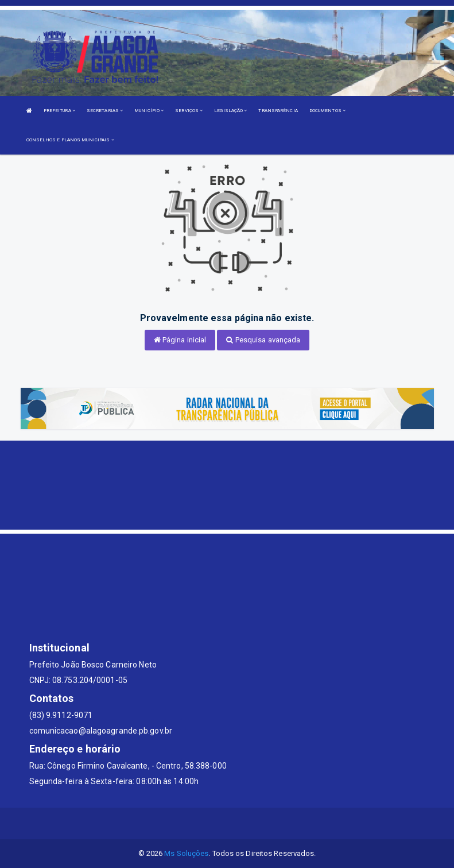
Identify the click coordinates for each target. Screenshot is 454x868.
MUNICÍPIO (149, 111)
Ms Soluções (186, 853)
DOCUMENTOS (327, 111)
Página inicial (180, 340)
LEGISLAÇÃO (230, 111)
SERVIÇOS (189, 111)
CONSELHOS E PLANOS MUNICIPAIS (70, 140)
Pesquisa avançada (263, 340)
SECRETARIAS (105, 111)
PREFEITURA (59, 111)
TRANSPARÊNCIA (278, 111)
